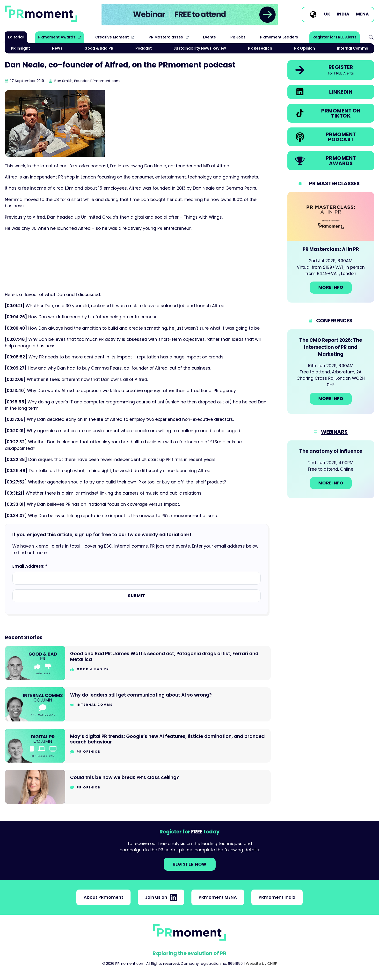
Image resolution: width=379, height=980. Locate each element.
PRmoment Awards (57, 37)
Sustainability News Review (200, 48)
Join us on (161, 897)
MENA (362, 14)
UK (327, 14)
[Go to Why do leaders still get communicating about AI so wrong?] (138, 704)
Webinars (334, 432)
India (343, 14)
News (57, 48)
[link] (190, 15)
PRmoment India (277, 897)
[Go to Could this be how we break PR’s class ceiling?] (138, 787)
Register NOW (190, 864)
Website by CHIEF (261, 963)
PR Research (260, 48)
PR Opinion (305, 48)
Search (371, 37)
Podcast (144, 48)
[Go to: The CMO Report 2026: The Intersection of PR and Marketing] (331, 372)
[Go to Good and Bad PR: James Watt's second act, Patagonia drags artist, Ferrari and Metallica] (138, 663)
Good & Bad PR (99, 48)
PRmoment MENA (218, 897)
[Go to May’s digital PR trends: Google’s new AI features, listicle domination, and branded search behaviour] (138, 746)
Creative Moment (112, 37)
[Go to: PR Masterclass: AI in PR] (331, 247)
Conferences (334, 321)
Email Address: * (30, 566)
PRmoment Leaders (279, 37)
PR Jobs (238, 37)
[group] (190, 15)
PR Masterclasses (166, 37)
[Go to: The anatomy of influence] (331, 469)
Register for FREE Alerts (335, 37)
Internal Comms (353, 48)
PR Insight (20, 48)
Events (209, 37)
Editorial (16, 37)
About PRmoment (103, 897)
